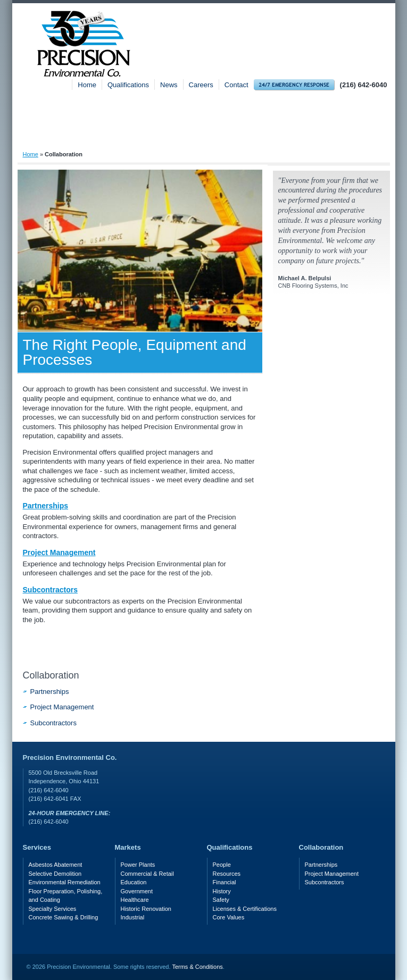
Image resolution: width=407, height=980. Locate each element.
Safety (350, 136)
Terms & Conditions (197, 967)
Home (87, 85)
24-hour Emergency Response (294, 85)
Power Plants (138, 865)
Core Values (229, 917)
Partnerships (46, 506)
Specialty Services (53, 909)
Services (179, 136)
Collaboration (51, 675)
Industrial (133, 917)
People (222, 865)
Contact (236, 85)
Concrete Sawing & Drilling (64, 917)
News (169, 85)
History (222, 891)
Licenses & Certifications (245, 909)
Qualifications (128, 85)
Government (137, 891)
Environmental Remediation (65, 882)
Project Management (59, 552)
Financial (225, 882)
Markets (266, 136)
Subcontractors (50, 590)
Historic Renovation (146, 909)
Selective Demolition (55, 874)
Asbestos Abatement (56, 865)
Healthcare (135, 900)
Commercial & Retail (147, 874)
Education (134, 882)
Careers (201, 85)
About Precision (77, 136)
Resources (227, 874)
